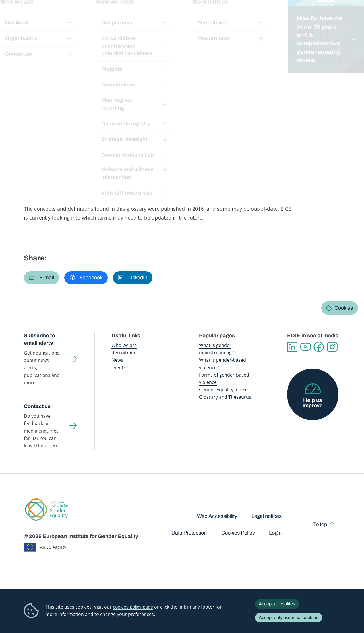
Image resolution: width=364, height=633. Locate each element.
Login (275, 533)
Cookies (344, 308)
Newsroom (81, 17)
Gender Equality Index (247, 17)
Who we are (124, 345)
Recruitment (125, 353)
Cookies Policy (238, 533)
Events (119, 367)
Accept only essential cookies (288, 618)
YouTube (306, 347)
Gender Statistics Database (291, 17)
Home (36, 53)
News (117, 360)
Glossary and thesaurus (124, 53)
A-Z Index (160, 53)
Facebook (319, 347)
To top (320, 524)
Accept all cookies (277, 604)
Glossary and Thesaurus (225, 397)
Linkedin (292, 347)
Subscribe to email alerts (40, 339)
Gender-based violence (207, 17)
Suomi (75, 92)
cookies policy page (133, 607)
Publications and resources (121, 17)
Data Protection (189, 533)
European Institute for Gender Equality (30, 17)
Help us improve (313, 403)
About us (327, 17)
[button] (42, 278)
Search (352, 17)
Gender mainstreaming (166, 17)
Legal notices (266, 516)
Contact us (37, 406)
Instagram (332, 347)
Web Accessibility (217, 516)
